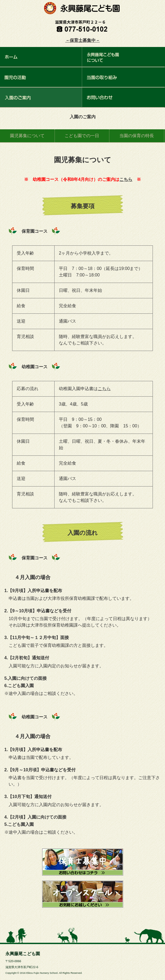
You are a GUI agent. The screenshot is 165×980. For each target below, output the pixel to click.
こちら (126, 179)
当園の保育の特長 (137, 136)
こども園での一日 (82, 136)
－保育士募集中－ (83, 40)
